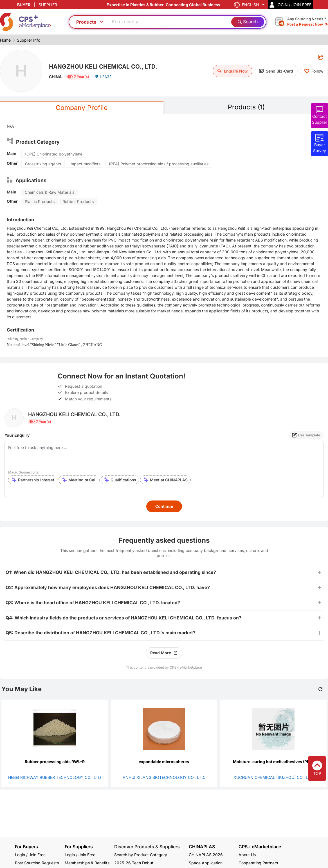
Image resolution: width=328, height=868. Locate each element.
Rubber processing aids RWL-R (55, 762)
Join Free (87, 855)
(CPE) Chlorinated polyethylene (54, 154)
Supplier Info (29, 40)
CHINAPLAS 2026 (206, 855)
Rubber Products (78, 202)
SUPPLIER (48, 5)
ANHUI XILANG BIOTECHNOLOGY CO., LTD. (164, 778)
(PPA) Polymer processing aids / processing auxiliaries (159, 164)
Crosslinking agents (43, 164)
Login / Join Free (30, 855)
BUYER (24, 5)
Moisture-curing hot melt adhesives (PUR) (273, 762)
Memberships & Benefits (87, 863)
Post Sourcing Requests (37, 863)
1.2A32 (104, 77)
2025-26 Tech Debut (134, 863)
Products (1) (246, 107)
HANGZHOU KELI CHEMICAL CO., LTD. (106, 66)
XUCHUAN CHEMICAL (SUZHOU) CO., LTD (273, 778)
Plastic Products (40, 202)
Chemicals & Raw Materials (50, 192)
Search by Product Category (141, 855)
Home (5, 40)
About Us (247, 855)
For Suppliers (79, 847)
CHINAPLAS (202, 847)
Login (70, 855)
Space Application (206, 863)
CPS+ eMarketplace (260, 847)
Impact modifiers (85, 164)
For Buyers (26, 847)
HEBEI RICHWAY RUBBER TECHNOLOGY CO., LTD (55, 778)
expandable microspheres (164, 762)
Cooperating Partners (258, 863)
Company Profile (82, 108)
